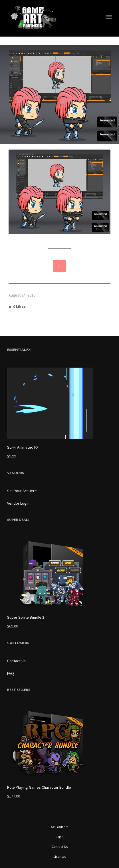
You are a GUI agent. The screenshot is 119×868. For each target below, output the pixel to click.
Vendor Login (18, 503)
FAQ (11, 673)
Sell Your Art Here (22, 491)
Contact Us (16, 661)
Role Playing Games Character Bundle (39, 787)
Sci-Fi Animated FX (23, 447)
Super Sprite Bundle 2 (26, 617)
